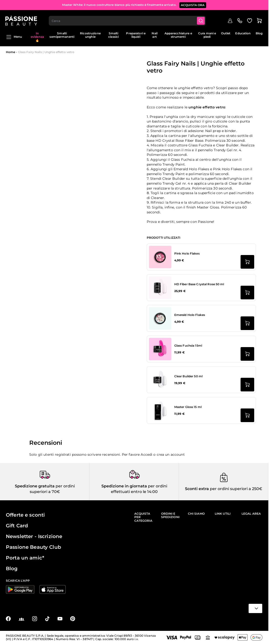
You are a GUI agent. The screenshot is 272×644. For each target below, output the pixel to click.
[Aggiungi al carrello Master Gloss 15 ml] (247, 415)
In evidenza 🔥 (37, 37)
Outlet (226, 33)
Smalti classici (113, 35)
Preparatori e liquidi (136, 35)
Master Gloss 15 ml (188, 407)
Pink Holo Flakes (187, 253)
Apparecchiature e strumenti (178, 35)
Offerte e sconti (25, 515)
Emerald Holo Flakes (190, 315)
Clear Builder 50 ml (188, 376)
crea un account (171, 455)
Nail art (154, 35)
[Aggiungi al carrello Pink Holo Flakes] (247, 262)
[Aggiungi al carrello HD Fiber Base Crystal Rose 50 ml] (247, 293)
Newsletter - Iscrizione (34, 536)
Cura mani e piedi (207, 35)
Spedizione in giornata (124, 486)
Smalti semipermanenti (62, 35)
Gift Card (17, 526)
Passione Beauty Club (34, 547)
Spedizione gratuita (35, 486)
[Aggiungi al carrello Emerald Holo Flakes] (247, 323)
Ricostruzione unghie (90, 35)
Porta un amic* (25, 558)
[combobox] (128, 19)
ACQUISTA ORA (193, 5)
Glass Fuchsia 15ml (188, 346)
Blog (259, 33)
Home (10, 52)
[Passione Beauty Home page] (22, 19)
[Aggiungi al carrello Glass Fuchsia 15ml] (247, 354)
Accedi (146, 455)
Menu (14, 37)
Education (243, 33)
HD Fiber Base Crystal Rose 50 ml (199, 284)
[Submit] (202, 19)
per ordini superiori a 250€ (236, 489)
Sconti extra (197, 489)
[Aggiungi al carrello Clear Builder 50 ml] (247, 385)
